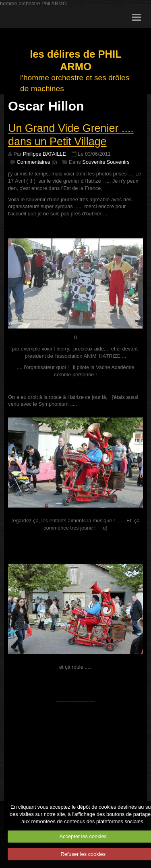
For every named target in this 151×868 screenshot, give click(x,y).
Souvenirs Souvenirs (106, 162)
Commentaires (34, 162)
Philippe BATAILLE (44, 154)
